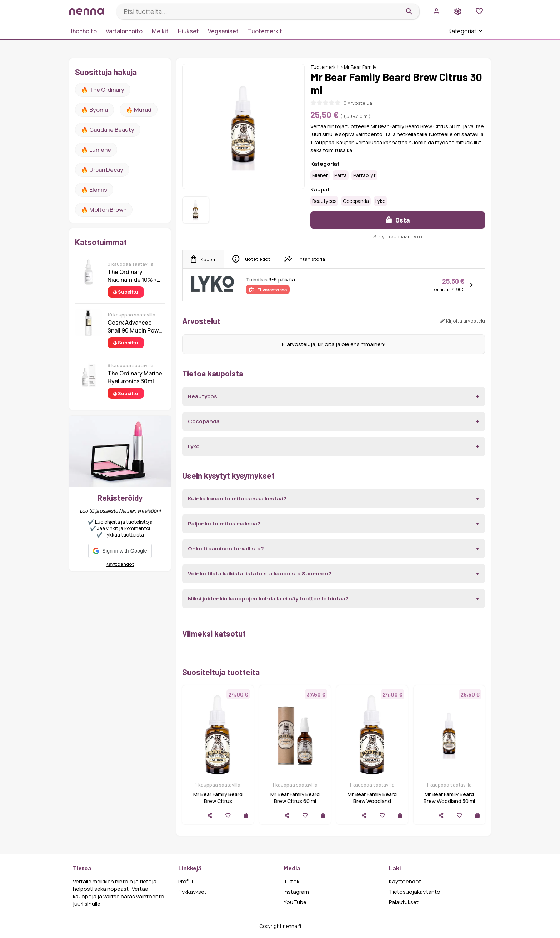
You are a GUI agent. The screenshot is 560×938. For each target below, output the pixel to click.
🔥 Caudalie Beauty (108, 130)
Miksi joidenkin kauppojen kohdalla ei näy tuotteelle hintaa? (268, 598)
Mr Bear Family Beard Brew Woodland (372, 798)
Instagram (296, 892)
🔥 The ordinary (103, 90)
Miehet (320, 175)
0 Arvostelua (358, 103)
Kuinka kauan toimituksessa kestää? (237, 498)
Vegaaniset (223, 31)
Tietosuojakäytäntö (415, 892)
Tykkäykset (192, 892)
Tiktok (291, 881)
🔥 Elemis (94, 190)
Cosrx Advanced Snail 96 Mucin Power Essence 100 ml (136, 326)
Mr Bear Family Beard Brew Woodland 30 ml (449, 798)
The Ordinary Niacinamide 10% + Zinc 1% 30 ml (132, 276)
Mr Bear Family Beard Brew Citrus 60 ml (295, 798)
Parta (341, 175)
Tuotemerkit (265, 31)
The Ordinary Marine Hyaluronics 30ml (135, 377)
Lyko (380, 201)
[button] (120, 551)
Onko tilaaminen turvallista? (226, 548)
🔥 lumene (96, 150)
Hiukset (188, 31)
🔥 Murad (139, 110)
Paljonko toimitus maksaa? (224, 523)
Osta (398, 220)
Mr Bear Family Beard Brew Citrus (218, 798)
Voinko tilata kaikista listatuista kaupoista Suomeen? (260, 573)
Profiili (186, 881)
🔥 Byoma (94, 110)
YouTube (295, 902)
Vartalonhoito (124, 31)
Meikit (160, 31)
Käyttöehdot (120, 564)
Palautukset (404, 902)
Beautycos (324, 201)
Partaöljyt (364, 175)
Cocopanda (356, 201)
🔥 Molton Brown (104, 210)
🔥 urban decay (102, 170)
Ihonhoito (84, 31)
